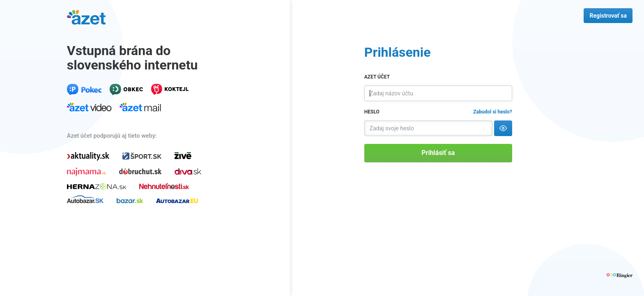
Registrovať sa (608, 16)
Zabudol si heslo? (492, 112)
